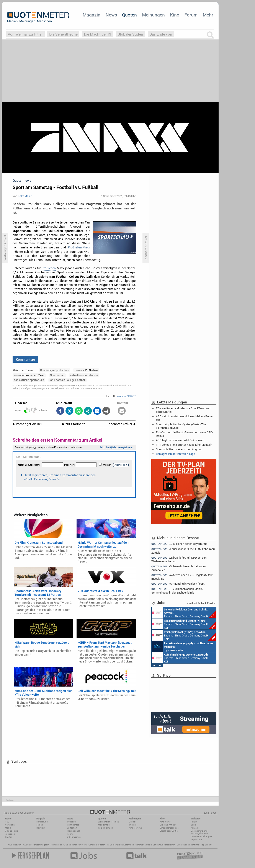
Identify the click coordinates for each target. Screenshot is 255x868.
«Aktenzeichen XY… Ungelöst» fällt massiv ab (182, 577)
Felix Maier (25, 196)
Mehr (208, 15)
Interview (40, 828)
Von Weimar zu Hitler (25, 34)
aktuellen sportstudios (84, 375)
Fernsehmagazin (41, 845)
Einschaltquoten (97, 845)
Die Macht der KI (98, 34)
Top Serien (206, 845)
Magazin (92, 15)
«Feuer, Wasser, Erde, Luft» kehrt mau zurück (183, 551)
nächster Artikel (122, 424)
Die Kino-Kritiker (168, 825)
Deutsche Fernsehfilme (188, 845)
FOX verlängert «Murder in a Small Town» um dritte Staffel (184, 410)
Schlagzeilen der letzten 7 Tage (175, 454)
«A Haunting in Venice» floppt (178, 584)
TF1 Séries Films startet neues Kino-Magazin (184, 445)
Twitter (8, 837)
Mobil (8, 828)
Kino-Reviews (136, 828)
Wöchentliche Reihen (108, 822)
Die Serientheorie (63, 34)
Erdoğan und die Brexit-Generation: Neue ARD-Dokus (185, 434)
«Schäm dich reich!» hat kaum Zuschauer (178, 568)
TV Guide (111, 845)
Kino (175, 15)
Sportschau (57, 375)
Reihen (39, 825)
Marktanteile (104, 825)
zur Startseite (73, 424)
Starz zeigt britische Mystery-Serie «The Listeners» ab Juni (181, 426)
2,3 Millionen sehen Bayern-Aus (179, 544)
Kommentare (25, 359)
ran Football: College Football (67, 380)
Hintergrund (42, 822)
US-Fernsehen (74, 837)
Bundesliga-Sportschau (55, 370)
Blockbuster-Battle (169, 831)
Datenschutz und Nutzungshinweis (199, 832)
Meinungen (153, 15)
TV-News (71, 822)
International (73, 831)
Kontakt (195, 828)
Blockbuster (123, 845)
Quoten (129, 15)
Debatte (133, 822)
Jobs (193, 825)
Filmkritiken (57, 845)
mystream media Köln (182, 646)
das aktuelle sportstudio (29, 380)
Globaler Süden (130, 34)
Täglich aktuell (105, 828)
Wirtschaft (72, 828)
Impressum (196, 839)
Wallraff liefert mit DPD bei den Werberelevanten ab (179, 559)
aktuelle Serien (152, 845)
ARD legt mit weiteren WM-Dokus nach (180, 440)
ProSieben (49, 268)
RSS (7, 822)
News (111, 15)
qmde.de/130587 (126, 396)
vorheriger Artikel (27, 424)
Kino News (15, 845)
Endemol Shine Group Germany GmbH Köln (184, 613)
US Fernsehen (71, 845)
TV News (83, 845)
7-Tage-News (11, 831)
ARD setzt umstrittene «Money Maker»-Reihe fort (184, 418)
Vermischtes (73, 825)
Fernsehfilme (136, 845)
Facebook (10, 834)
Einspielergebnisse (169, 828)
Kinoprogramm (168, 845)
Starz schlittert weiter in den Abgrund (179, 449)
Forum (191, 15)
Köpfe (70, 834)
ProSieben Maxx (79, 247)
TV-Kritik (133, 825)
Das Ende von (161, 34)
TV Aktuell (26, 845)
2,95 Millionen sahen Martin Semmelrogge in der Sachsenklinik (177, 591)
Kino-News (165, 822)
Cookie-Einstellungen (201, 836)
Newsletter (10, 825)
